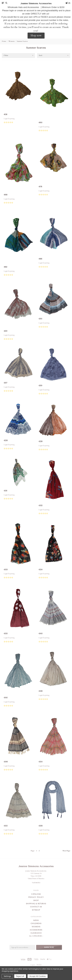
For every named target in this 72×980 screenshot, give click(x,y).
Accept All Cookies (38, 976)
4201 (6, 331)
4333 (6, 570)
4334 (40, 570)
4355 (6, 826)
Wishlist (39, 965)
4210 (40, 319)
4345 (6, 698)
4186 (40, 259)
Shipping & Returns (36, 904)
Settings (7, 976)
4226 (6, 440)
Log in (33, 965)
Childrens (36, 923)
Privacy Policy (36, 897)
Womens (12, 41)
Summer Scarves (22, 41)
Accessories (36, 930)
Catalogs (36, 894)
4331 (5, 491)
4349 (6, 762)
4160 (40, 123)
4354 (40, 762)
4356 (41, 826)
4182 (5, 267)
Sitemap (36, 910)
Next (66, 851)
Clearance (36, 933)
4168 (6, 195)
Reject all (20, 976)
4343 (40, 634)
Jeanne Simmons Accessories (36, 866)
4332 (40, 506)
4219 (40, 386)
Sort (41, 55)
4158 (5, 114)
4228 (40, 441)
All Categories (36, 936)
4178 (40, 187)
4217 (5, 383)
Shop (36, 900)
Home (4, 41)
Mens (36, 920)
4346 (41, 691)
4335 (6, 634)
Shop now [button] (36, 36)
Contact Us (36, 907)
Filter (6, 55)
